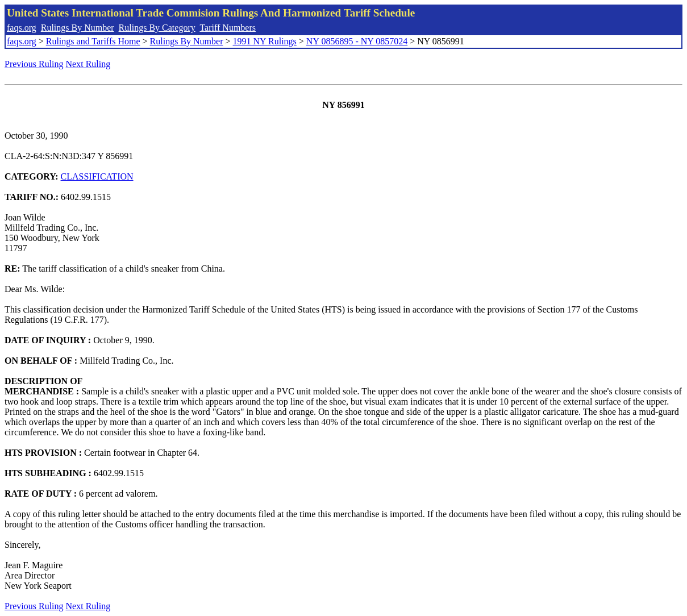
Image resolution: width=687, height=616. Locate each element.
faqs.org (22, 28)
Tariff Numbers (228, 28)
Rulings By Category (157, 28)
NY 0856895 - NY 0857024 (357, 41)
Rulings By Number (78, 28)
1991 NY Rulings (265, 41)
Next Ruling (88, 64)
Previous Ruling (34, 64)
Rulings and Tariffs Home (93, 41)
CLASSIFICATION (97, 176)
